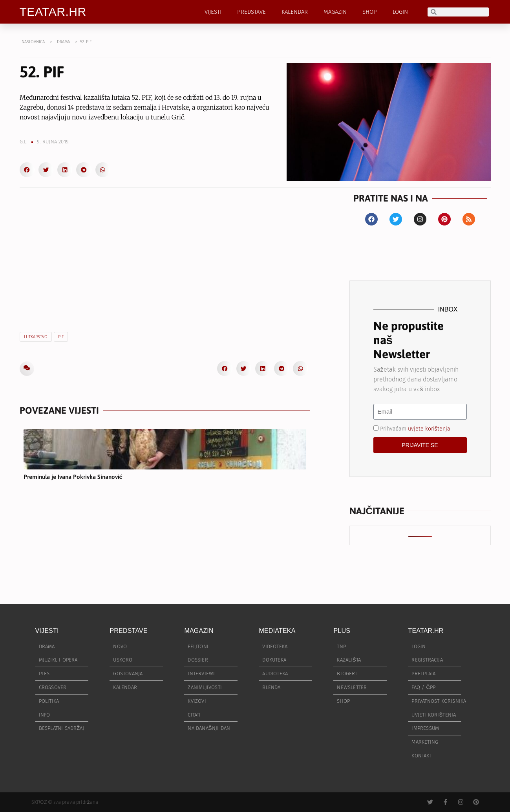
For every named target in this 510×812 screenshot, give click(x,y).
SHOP (370, 12)
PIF (61, 337)
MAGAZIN (335, 12)
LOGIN (400, 12)
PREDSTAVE (251, 12)
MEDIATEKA (277, 631)
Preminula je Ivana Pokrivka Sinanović (73, 477)
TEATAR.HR (53, 12)
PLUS (342, 631)
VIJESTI (213, 12)
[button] (27, 170)
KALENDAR (295, 12)
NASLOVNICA (33, 42)
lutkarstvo (36, 337)
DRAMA (63, 42)
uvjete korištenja (429, 428)
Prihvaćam (415, 428)
